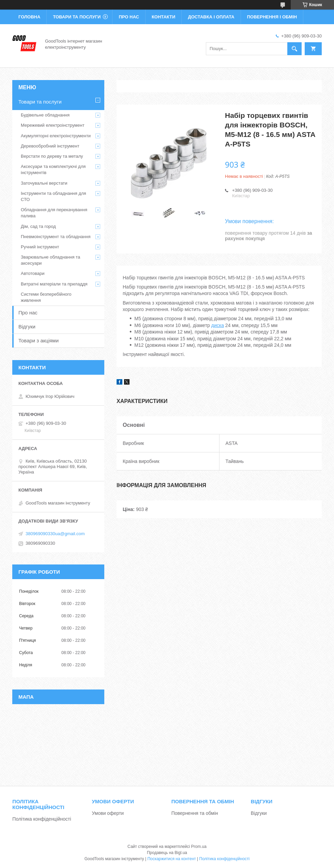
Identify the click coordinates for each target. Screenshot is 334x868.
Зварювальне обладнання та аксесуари (50, 260)
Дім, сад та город (38, 226)
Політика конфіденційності (42, 819)
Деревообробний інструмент (50, 146)
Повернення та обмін (195, 813)
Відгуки (27, 327)
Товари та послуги (77, 17)
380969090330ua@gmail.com (55, 534)
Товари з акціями (39, 340)
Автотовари (33, 273)
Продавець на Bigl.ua (167, 853)
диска (218, 325)
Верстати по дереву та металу (52, 156)
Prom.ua (199, 847)
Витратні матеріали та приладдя (54, 284)
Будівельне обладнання (45, 115)
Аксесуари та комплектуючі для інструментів (53, 169)
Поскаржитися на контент (171, 859)
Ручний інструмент (40, 247)
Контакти (164, 17)
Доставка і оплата (211, 17)
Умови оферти (108, 813)
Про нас (129, 17)
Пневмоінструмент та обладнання (56, 237)
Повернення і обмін (272, 17)
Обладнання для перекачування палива (54, 213)
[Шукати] (294, 49)
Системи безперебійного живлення (46, 297)
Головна (29, 17)
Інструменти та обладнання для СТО (54, 196)
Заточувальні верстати (44, 183)
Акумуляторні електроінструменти (56, 136)
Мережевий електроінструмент (53, 125)
